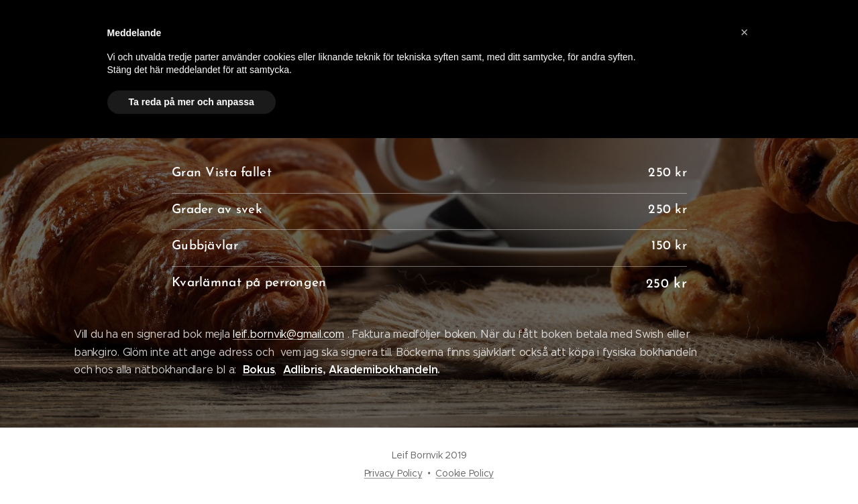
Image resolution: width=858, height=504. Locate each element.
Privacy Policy (393, 473)
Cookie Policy (465, 473)
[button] (745, 32)
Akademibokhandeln (383, 370)
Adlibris (302, 370)
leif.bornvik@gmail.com (288, 334)
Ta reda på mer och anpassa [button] (192, 102)
